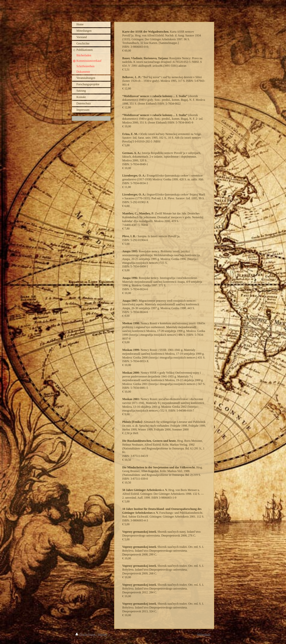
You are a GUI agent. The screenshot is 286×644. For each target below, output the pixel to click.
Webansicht (204, 634)
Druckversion (86, 634)
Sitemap (102, 634)
